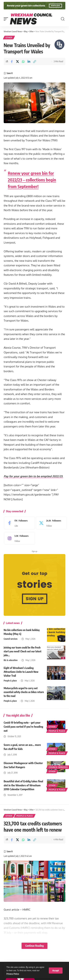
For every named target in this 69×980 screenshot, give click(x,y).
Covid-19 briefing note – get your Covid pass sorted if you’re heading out (23, 727)
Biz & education (11, 660)
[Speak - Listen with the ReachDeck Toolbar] (59, 45)
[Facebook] (19, 523)
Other (9, 38)
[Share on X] (17, 61)
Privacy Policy (13, 974)
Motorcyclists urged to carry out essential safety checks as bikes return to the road (24, 692)
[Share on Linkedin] (29, 61)
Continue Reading (34, 946)
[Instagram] (19, 538)
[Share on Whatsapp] (23, 61)
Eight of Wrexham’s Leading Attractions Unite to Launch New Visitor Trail (21, 672)
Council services (11, 639)
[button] (56, 971)
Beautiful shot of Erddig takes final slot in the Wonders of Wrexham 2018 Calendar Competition (23, 785)
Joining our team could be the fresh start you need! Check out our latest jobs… (23, 651)
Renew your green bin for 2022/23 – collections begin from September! (32, 180)
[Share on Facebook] (12, 61)
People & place (10, 681)
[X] (50, 523)
